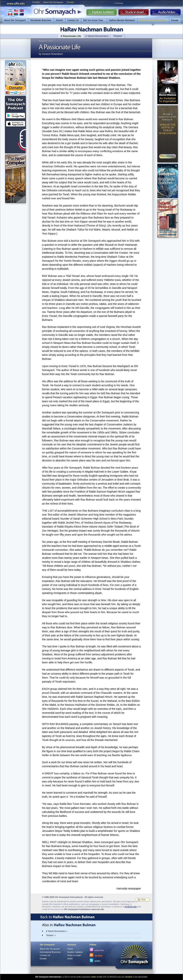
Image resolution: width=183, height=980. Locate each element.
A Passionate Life (71, 36)
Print (143, 900)
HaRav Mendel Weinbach (122, 20)
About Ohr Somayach (53, 2)
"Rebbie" (118, 36)
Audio (166, 13)
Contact (36, 2)
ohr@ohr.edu (131, 907)
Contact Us (73, 20)
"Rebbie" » (51, 935)
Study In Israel (74, 955)
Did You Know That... (94, 20)
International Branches (16, 12)
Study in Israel (134, 13)
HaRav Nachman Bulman (153, 20)
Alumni (59, 20)
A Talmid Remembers (97, 36)
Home (70, 949)
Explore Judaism (101, 13)
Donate (70, 2)
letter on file (97, 977)
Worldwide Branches (41, 20)
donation (129, 977)
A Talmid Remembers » (57, 931)
